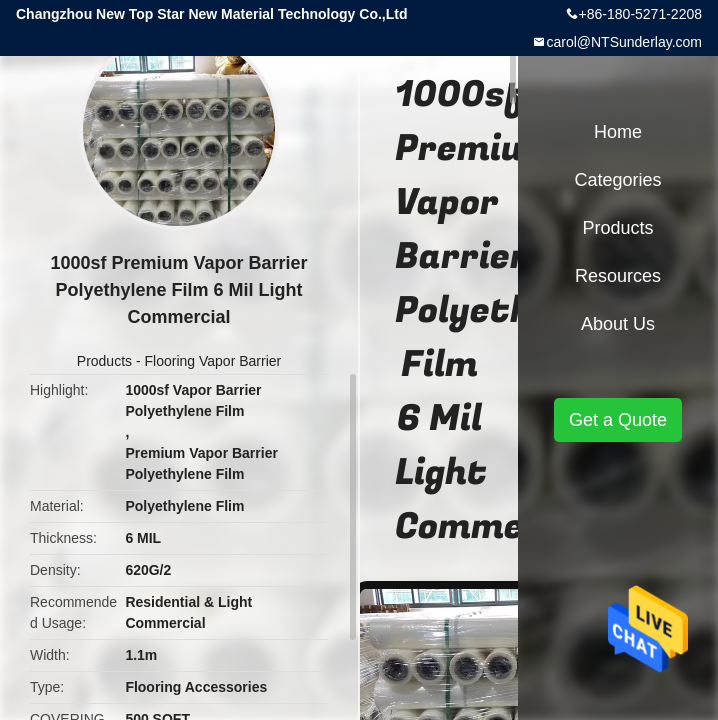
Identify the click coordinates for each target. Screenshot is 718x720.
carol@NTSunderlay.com (624, 42)
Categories (617, 180)
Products (104, 361)
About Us (618, 324)
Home (618, 132)
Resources (618, 276)
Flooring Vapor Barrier (213, 361)
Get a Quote (618, 420)
